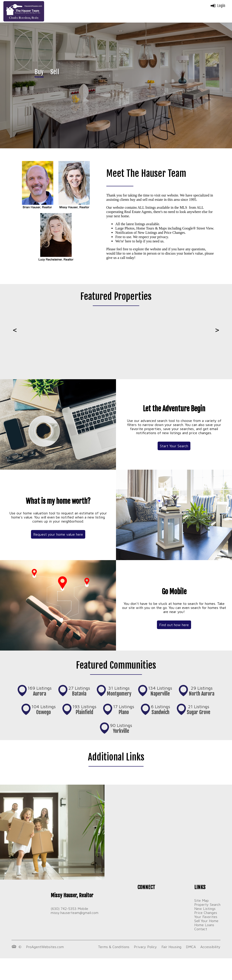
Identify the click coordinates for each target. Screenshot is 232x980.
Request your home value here (58, 534)
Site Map (201, 900)
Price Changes (206, 913)
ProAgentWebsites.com (45, 947)
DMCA (191, 947)
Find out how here (174, 625)
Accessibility (210, 947)
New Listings (205, 909)
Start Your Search (174, 446)
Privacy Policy (145, 947)
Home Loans (204, 925)
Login (218, 6)
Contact (201, 929)
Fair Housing (171, 947)
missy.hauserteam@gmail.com (75, 913)
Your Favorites (206, 917)
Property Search (207, 904)
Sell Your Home (206, 921)
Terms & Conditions (114, 947)
